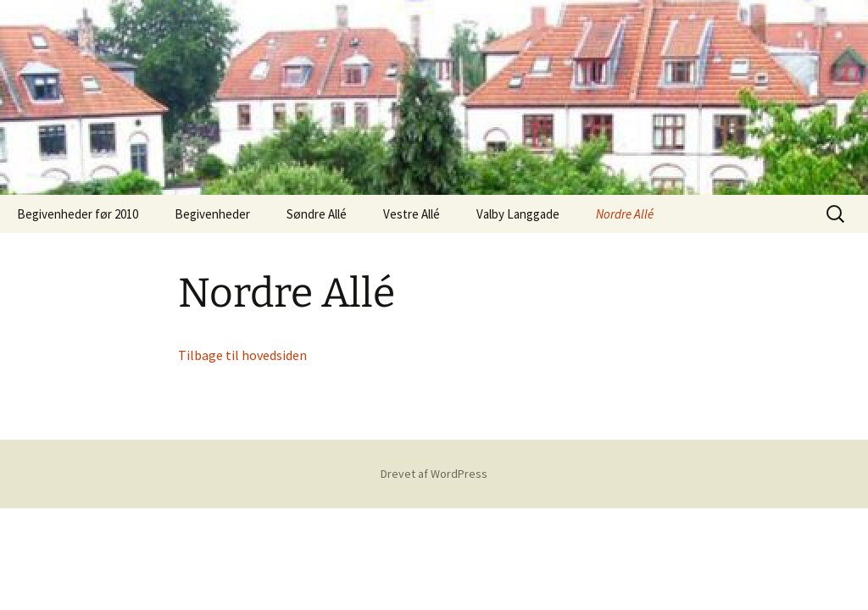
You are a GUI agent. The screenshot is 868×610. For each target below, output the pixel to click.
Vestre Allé (412, 214)
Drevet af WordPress (434, 474)
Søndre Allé (317, 214)
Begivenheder (212, 214)
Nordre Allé (625, 214)
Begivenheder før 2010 (78, 214)
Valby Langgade (518, 214)
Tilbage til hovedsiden (242, 355)
